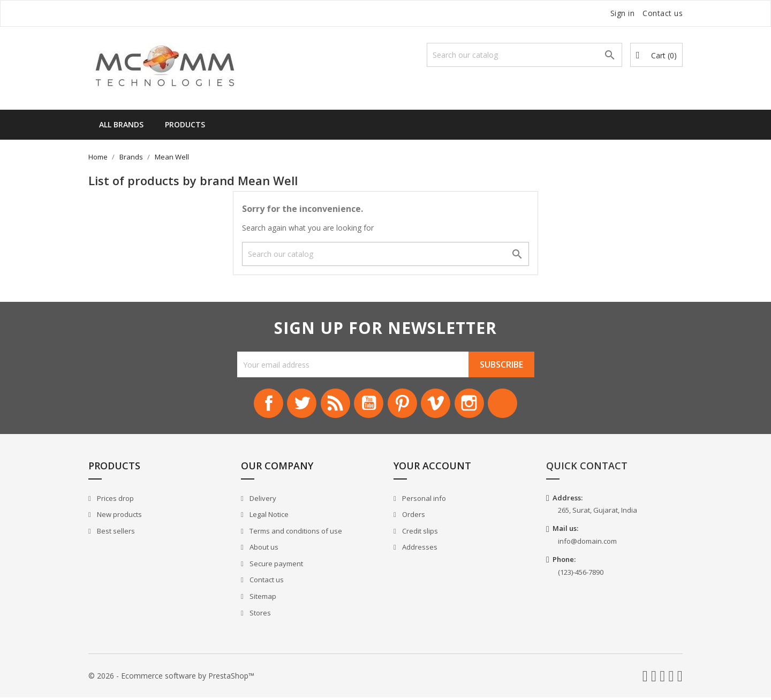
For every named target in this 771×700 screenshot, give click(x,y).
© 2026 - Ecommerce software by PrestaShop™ (171, 678)
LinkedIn (513, 405)
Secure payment (275, 566)
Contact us (663, 13)
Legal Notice (268, 517)
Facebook (258, 405)
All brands (121, 124)
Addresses (419, 550)
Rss (331, 405)
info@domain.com (587, 544)
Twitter (294, 405)
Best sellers (115, 534)
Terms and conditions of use (295, 534)
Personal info (423, 501)
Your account (432, 468)
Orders (413, 517)
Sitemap (262, 599)
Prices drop (115, 501)
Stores (259, 615)
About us (263, 550)
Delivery (262, 501)
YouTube (367, 405)
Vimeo (440, 405)
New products (119, 517)
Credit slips (419, 534)
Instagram (477, 405)
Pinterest (404, 405)
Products (185, 124)
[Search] (524, 55)
